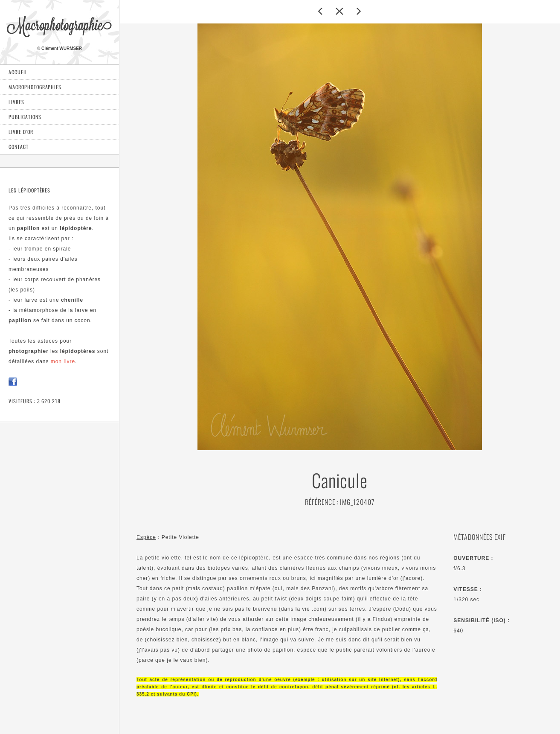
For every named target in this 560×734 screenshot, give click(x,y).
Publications (25, 117)
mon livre (63, 361)
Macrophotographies (35, 87)
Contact (19, 147)
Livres (16, 102)
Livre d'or (21, 132)
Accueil (18, 72)
